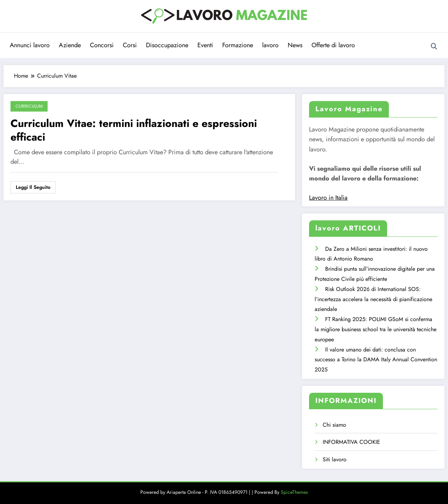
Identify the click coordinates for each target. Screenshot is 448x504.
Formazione (238, 45)
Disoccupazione (167, 45)
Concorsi (102, 45)
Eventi (205, 45)
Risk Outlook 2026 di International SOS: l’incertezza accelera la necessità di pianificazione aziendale (373, 299)
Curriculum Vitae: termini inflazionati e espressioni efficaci (134, 130)
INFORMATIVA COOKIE (351, 442)
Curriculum (29, 106)
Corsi (130, 45)
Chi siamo (334, 425)
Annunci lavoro (30, 45)
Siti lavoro (335, 459)
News (295, 45)
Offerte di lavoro (333, 45)
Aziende (70, 45)
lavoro (270, 45)
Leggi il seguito (33, 187)
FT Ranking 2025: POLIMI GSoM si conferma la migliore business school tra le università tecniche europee (376, 329)
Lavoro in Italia (328, 198)
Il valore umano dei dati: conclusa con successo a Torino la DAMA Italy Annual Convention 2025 (376, 360)
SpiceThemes (294, 492)
